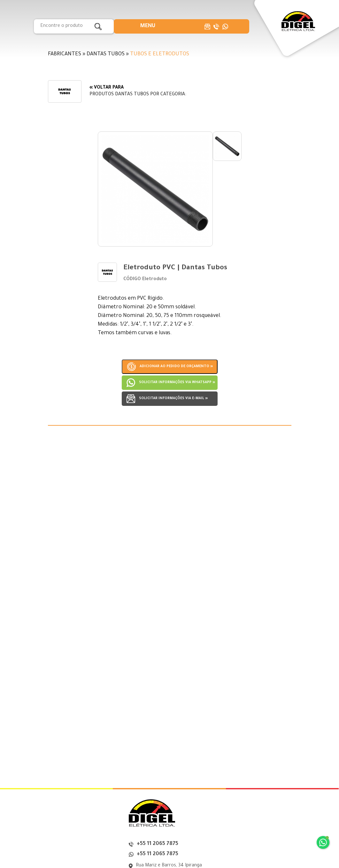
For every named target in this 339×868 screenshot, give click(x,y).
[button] (148, 26)
